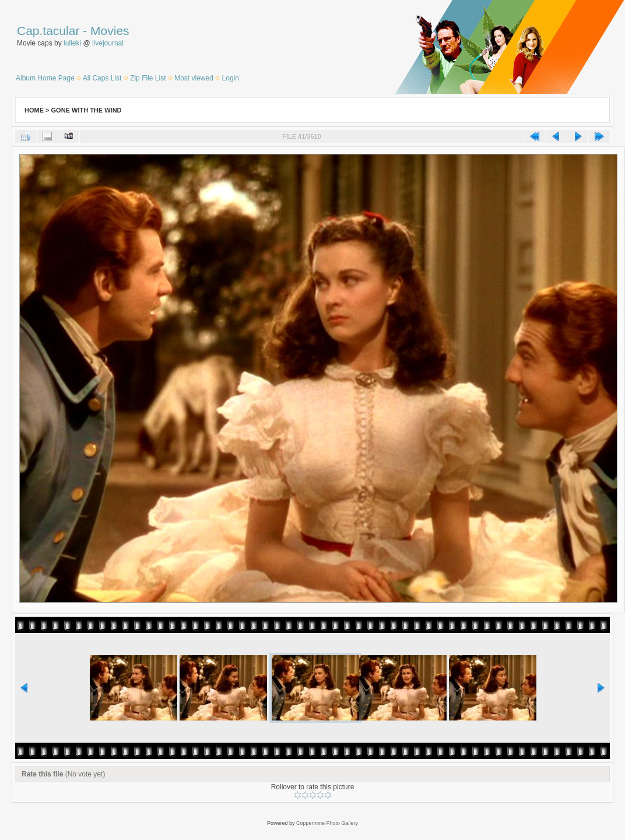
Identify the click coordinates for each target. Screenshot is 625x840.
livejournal (108, 43)
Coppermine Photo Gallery (327, 823)
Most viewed (194, 78)
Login (231, 78)
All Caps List (102, 78)
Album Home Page (45, 78)
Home (34, 110)
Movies (110, 31)
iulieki (72, 43)
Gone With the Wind (87, 110)
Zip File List (148, 78)
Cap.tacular (48, 31)
